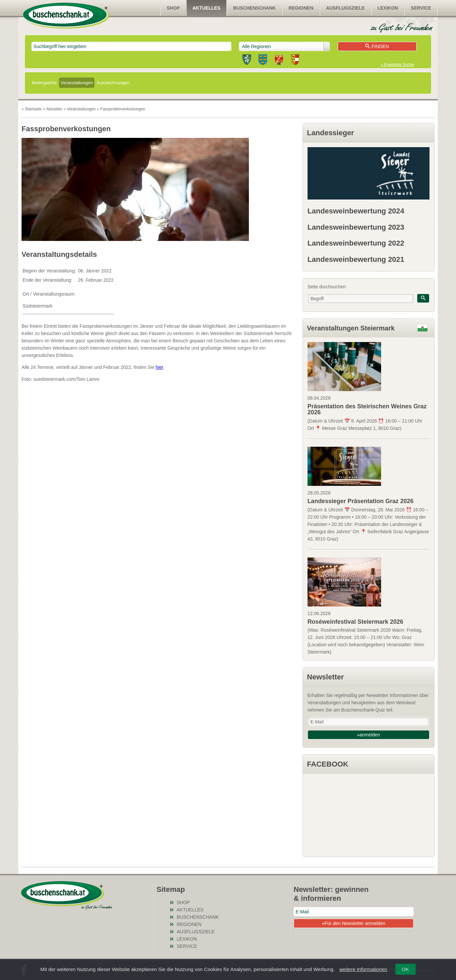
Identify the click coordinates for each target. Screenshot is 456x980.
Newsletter (325, 677)
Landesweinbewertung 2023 (356, 227)
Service (421, 8)
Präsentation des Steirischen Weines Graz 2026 (367, 409)
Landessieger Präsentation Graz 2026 (361, 501)
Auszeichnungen (113, 83)
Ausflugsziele (345, 8)
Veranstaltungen (77, 83)
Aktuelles (206, 8)
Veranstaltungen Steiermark (351, 328)
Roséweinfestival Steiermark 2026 (355, 622)
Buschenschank (254, 8)
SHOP (173, 8)
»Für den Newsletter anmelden (353, 923)
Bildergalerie (44, 83)
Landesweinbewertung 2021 (356, 259)
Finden (377, 46)
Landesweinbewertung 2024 (356, 211)
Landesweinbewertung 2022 (356, 243)
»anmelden (368, 735)
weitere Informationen (363, 969)
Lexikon (388, 8)
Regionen (301, 8)
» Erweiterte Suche (397, 65)
